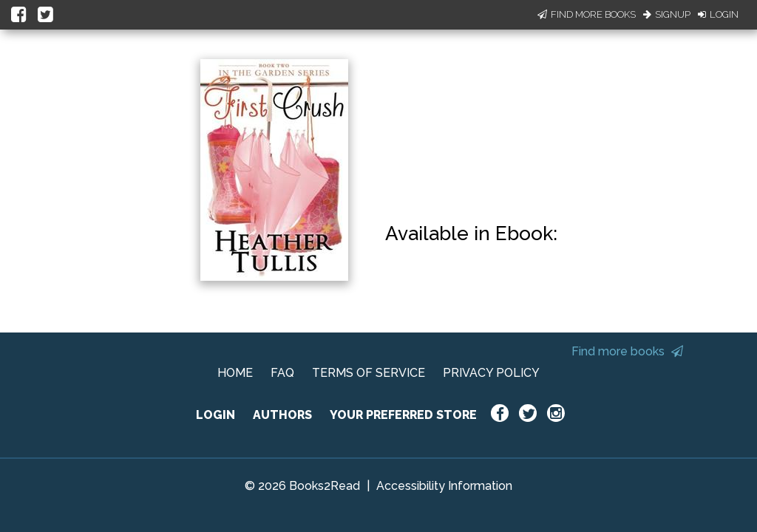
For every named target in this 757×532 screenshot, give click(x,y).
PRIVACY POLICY (491, 373)
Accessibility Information (444, 486)
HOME (235, 373)
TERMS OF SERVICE (369, 373)
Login (718, 14)
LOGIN (215, 415)
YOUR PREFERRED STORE (403, 415)
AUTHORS (282, 415)
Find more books (627, 351)
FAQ (282, 373)
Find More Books (587, 14)
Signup (667, 14)
